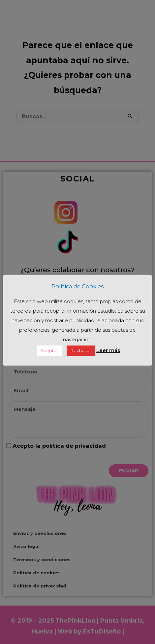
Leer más (108, 350)
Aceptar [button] (49, 350)
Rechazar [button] (81, 350)
